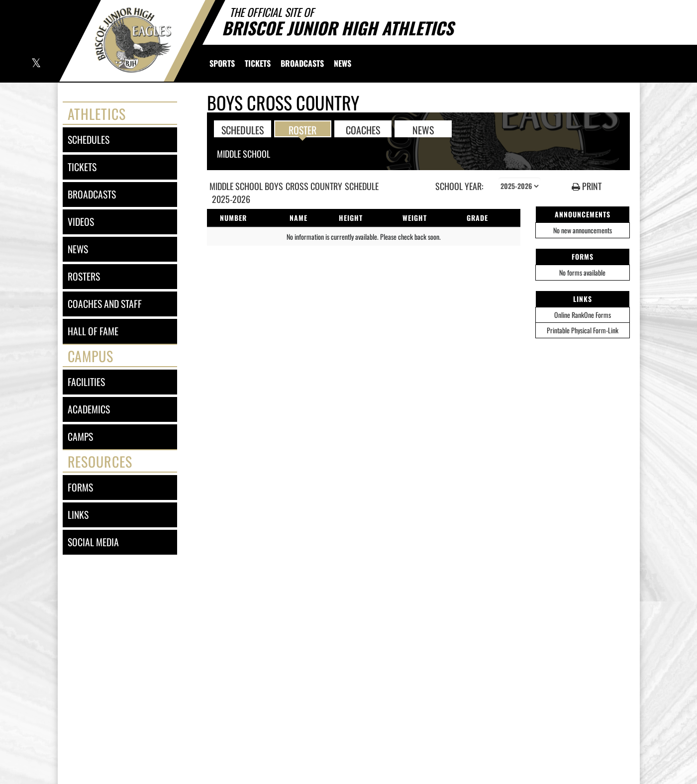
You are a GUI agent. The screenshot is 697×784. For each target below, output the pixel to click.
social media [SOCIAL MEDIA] (93, 542)
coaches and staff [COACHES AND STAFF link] (105, 304)
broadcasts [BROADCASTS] (92, 194)
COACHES (363, 129)
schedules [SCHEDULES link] (89, 140)
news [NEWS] (78, 249)
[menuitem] (258, 63)
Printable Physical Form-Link (583, 330)
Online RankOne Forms (583, 315)
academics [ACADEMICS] (89, 409)
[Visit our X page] (36, 64)
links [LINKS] (78, 515)
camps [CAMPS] (80, 437)
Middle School (244, 154)
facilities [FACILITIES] (86, 382)
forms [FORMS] (80, 487)
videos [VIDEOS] (81, 222)
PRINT (587, 186)
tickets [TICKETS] (82, 167)
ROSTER (302, 129)
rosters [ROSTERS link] (84, 276)
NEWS (423, 129)
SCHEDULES (243, 129)
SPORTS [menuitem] (222, 63)
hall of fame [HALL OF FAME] (93, 331)
